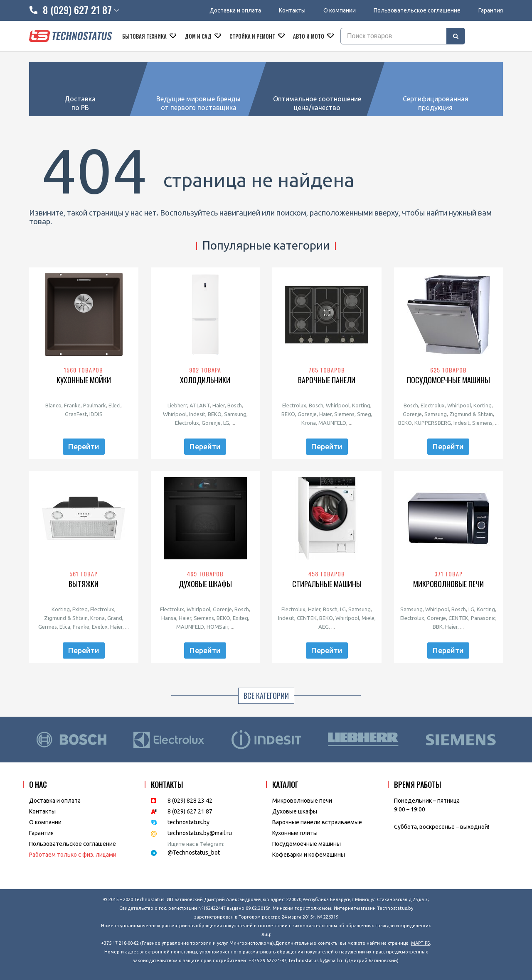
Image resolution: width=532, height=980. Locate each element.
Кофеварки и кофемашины (309, 855)
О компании (340, 10)
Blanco (53, 405)
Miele (368, 618)
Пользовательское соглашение (417, 10)
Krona (309, 423)
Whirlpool (175, 414)
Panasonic (483, 618)
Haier (219, 405)
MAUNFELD (332, 423)
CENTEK (307, 618)
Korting (361, 405)
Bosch (235, 405)
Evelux (100, 627)
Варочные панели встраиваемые (317, 822)
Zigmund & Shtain (471, 414)
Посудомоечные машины (448, 380)
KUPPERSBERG (433, 423)
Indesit (197, 414)
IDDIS (96, 414)
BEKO (215, 414)
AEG (324, 627)
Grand (115, 618)
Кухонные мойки (84, 380)
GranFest (76, 414)
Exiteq (80, 609)
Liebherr (177, 405)
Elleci (115, 405)
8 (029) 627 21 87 (190, 811)
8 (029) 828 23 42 (190, 801)
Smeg (364, 414)
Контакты (292, 10)
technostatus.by (188, 822)
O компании (45, 822)
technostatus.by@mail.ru (200, 833)
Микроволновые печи (448, 584)
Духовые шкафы (205, 584)
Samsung (235, 414)
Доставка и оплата (235, 10)
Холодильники (205, 380)
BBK (438, 627)
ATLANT (200, 405)
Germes (48, 627)
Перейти (84, 446)
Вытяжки (84, 584)
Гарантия (491, 10)
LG (226, 423)
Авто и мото (309, 36)
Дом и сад (199, 36)
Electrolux (187, 423)
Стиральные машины (327, 584)
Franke (72, 405)
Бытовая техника (145, 36)
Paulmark (95, 405)
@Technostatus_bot (194, 853)
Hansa (169, 618)
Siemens (344, 414)
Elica (65, 627)
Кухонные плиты (295, 833)
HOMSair (217, 627)
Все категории (266, 696)
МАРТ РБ (420, 943)
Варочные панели (327, 380)
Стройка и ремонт (253, 36)
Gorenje (211, 423)
